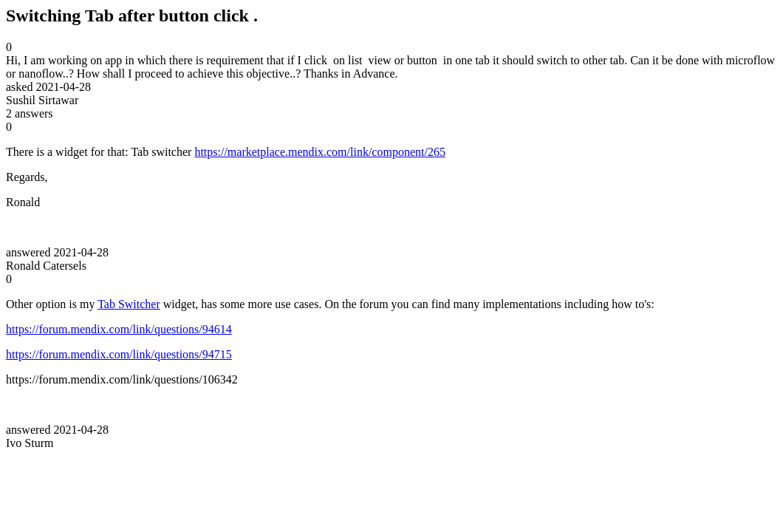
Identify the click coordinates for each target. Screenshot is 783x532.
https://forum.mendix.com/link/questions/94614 (119, 329)
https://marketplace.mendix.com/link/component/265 (319, 152)
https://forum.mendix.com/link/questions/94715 (119, 354)
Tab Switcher (129, 304)
